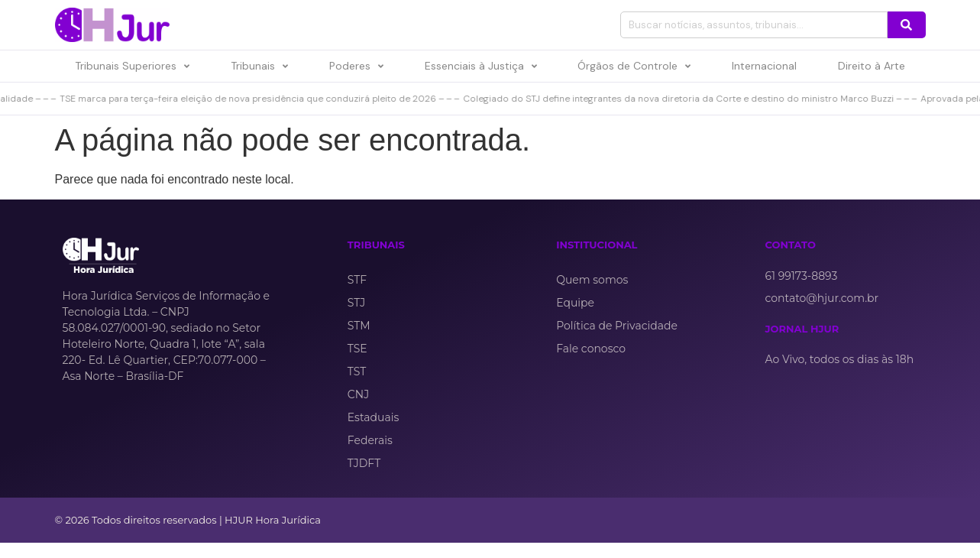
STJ (356, 303)
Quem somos (592, 280)
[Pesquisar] (907, 25)
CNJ (358, 394)
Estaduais (374, 417)
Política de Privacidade (617, 326)
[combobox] (754, 25)
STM (359, 326)
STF (357, 280)
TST (357, 371)
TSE (357, 349)
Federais (370, 440)
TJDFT (364, 463)
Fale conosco (591, 349)
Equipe (575, 303)
